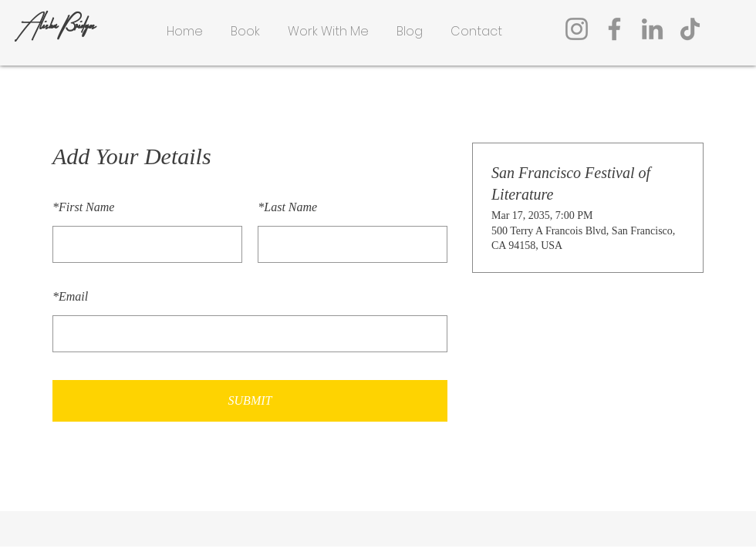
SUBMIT (250, 400)
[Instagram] (577, 29)
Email (70, 296)
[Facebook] (614, 29)
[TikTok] (690, 29)
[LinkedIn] (652, 29)
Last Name (287, 207)
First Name (83, 207)
